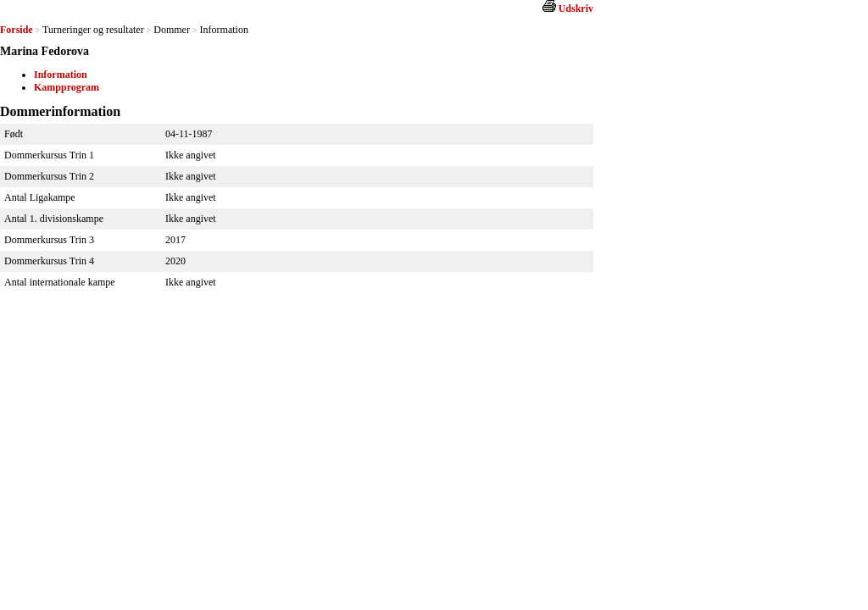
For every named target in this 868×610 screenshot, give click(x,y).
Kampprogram (67, 87)
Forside (17, 30)
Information (61, 75)
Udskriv (576, 8)
